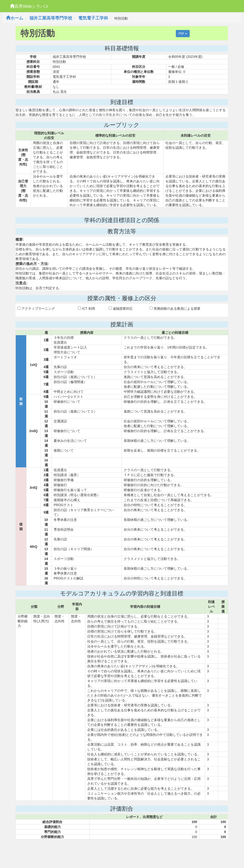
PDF (183, 34)
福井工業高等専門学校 (51, 18)
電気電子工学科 (93, 18)
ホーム (15, 18)
